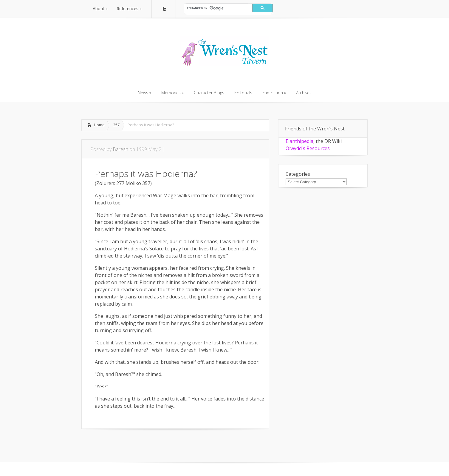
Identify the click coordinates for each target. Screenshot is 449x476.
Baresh (120, 149)
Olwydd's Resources (308, 148)
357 (116, 125)
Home (99, 125)
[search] (215, 8)
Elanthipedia (299, 141)
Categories (298, 174)
